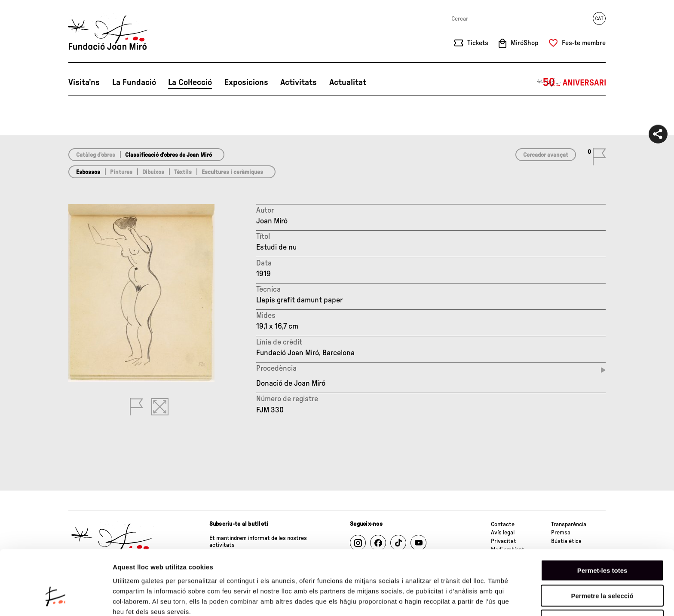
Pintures (121, 172)
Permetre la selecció (602, 543)
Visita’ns (84, 82)
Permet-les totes (602, 517)
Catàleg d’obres (96, 155)
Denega (602, 568)
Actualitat (348, 82)
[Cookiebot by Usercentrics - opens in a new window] (56, 599)
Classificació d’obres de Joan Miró (168, 155)
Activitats (299, 82)
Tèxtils (183, 172)
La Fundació (134, 82)
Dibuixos (153, 172)
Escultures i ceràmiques (232, 172)
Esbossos (88, 172)
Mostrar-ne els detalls (146, 599)
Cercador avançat (546, 155)
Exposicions (246, 82)
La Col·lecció (190, 82)
